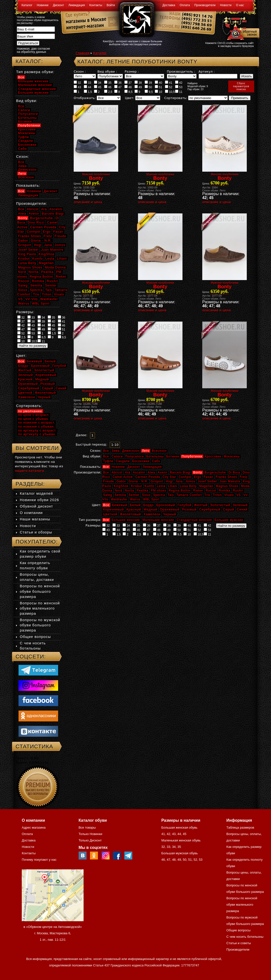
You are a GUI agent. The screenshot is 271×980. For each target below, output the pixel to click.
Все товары (87, 827)
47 (118, 87)
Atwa (151, 472)
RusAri (238, 490)
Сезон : (80, 71)
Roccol (211, 490)
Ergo (197, 477)
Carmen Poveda (148, 477)
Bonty (198, 472)
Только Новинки (90, 834)
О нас (240, 5)
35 (108, 82)
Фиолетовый (130, 514)
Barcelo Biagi (181, 472)
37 (128, 82)
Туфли (108, 461)
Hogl (169, 481)
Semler (134, 495)
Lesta (161, 486)
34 (98, 82)
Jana (179, 481)
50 (148, 87)
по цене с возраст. (34, 415)
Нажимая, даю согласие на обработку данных (33, 50)
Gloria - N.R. (138, 481)
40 (158, 82)
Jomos (190, 481)
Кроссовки (213, 456)
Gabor (121, 481)
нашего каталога (29, 471)
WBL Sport (151, 499)
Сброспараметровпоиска (241, 86)
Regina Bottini (180, 490)
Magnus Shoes (227, 486)
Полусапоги (135, 456)
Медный (150, 509)
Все (106, 451)
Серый (229, 509)
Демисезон (131, 451)
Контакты (96, 5)
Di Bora (234, 472)
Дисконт (58, 5)
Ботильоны (155, 456)
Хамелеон (152, 514)
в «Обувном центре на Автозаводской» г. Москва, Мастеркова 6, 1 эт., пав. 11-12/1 (53, 933)
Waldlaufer (119, 499)
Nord (119, 490)
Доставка (169, 5)
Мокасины (232, 456)
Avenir (163, 472)
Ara (128, 472)
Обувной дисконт (36, 506)
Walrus (135, 499)
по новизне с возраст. (37, 422)
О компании (31, 513)
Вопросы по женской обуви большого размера (40, 591)
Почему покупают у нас (39, 860)
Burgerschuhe (215, 472)
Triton (217, 495)
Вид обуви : (107, 71)
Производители (205, 5)
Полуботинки (192, 456)
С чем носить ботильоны (245, 937)
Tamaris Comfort (189, 495)
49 (138, 87)
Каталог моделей (36, 493)
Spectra (159, 495)
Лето (146, 451)
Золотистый (220, 505)
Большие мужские (229, 520)
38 (138, 82)
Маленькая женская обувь (181, 840)
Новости (226, 5)
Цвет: (130, 98)
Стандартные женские (194, 520)
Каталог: (29, 61)
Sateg (108, 495)
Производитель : (181, 71)
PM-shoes (158, 490)
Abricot (117, 472)
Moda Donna (55, 267)
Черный (169, 514)
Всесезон (159, 451)
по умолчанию (30, 411)
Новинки (43, 5)
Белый (135, 505)
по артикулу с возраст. (37, 430)
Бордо (149, 505)
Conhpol (185, 477)
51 (158, 87)
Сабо (156, 461)
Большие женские (126, 520)
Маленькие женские (158, 520)
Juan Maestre (230, 481)
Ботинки (173, 456)
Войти (111, 5)
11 (179, 92)
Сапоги (117, 456)
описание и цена (88, 202)
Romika (225, 490)
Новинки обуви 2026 (39, 500)
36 (118, 82)
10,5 (170, 92)
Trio (207, 495)
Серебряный (210, 509)
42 (179, 82)
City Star (169, 477)
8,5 (128, 92)
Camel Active (123, 477)
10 (158, 92)
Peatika (143, 490)
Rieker (198, 490)
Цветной (110, 514)
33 (88, 82)
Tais (171, 495)
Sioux (146, 495)
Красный (134, 509)
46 (108, 87)
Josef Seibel (207, 481)
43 (77, 87)
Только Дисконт (90, 840)
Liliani (173, 486)
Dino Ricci (36, 222)
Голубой (184, 505)
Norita (130, 490)
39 (148, 82)
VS (239, 495)
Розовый (190, 509)
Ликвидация (77, 5)
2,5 (108, 92)
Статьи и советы (239, 943)
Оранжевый (170, 509)
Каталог (27, 5)
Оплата (185, 5)
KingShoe (121, 486)
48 (128, 87)
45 (98, 87)
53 (179, 87)
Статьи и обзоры (36, 532)
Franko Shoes (226, 477)
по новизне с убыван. (36, 426)
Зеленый (240, 505)
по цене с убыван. (34, 419)
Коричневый (113, 509)
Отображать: (85, 98)
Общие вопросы (35, 637)
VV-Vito (31, 299)
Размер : (132, 71)
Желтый (201, 505)
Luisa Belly (188, 486)
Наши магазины (35, 519)
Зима (116, 451)
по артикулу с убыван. (37, 434)
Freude (109, 481)
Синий (242, 509)
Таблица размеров (240, 827)
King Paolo (27, 254)
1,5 (88, 92)
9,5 (149, 92)
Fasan (208, 477)
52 (169, 87)
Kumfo (150, 486)
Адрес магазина (34, 827)
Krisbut (136, 486)
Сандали (123, 461)
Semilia (120, 495)
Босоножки (141, 461)
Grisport (157, 481)
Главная (83, 53)
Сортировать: (176, 98)
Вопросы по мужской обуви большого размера (40, 625)
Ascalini (139, 472)
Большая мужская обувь (180, 853)
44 (88, 87)
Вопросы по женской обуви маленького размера (40, 608)
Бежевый (120, 505)
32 (77, 82)
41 (169, 82)
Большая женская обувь (179, 827)
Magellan (206, 486)
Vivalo (229, 495)
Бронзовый (166, 505)
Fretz (244, 477)
